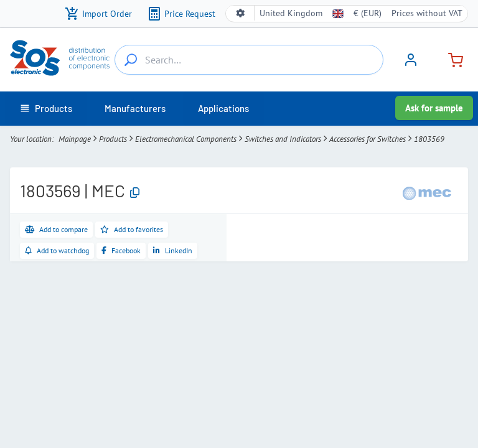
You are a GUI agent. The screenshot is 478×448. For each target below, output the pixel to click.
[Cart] (451, 59)
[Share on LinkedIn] (173, 251)
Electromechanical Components (186, 139)
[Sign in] (411, 64)
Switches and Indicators (283, 139)
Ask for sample (434, 108)
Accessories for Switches (368, 139)
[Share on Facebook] (121, 251)
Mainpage (75, 139)
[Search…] (131, 60)
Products (113, 139)
